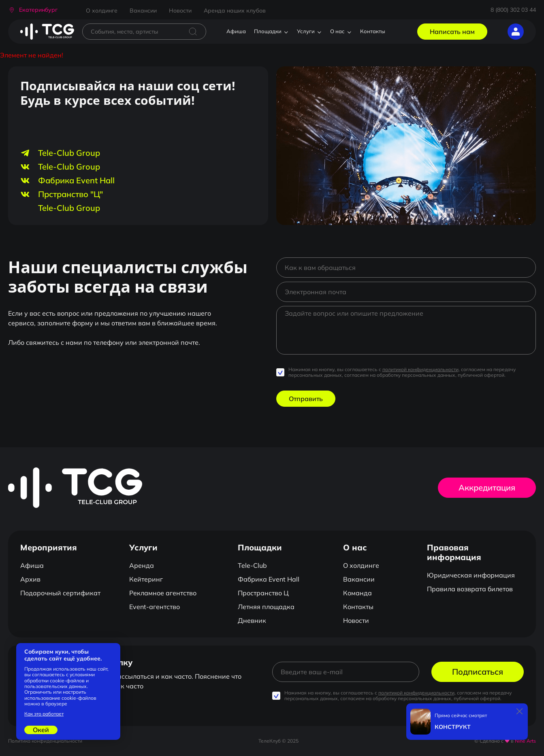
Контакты (373, 31)
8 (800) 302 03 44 (513, 10)
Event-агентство (155, 607)
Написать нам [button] (452, 32)
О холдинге (102, 11)
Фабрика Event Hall (269, 579)
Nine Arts (525, 741)
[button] (33, 10)
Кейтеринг (146, 579)
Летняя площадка (266, 607)
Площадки (268, 31)
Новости (180, 11)
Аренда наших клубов (235, 11)
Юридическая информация (471, 575)
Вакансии (143, 11)
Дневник (252, 620)
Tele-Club (252, 565)
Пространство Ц (263, 593)
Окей (41, 730)
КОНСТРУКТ (453, 727)
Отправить (306, 399)
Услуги (306, 31)
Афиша (236, 31)
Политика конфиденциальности (45, 741)
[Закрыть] (520, 711)
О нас (337, 31)
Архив (30, 579)
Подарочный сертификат (60, 593)
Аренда (142, 565)
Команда (357, 593)
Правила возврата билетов (470, 589)
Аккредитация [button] (487, 487)
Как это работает (44, 714)
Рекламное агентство (163, 593)
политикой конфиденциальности (420, 369)
